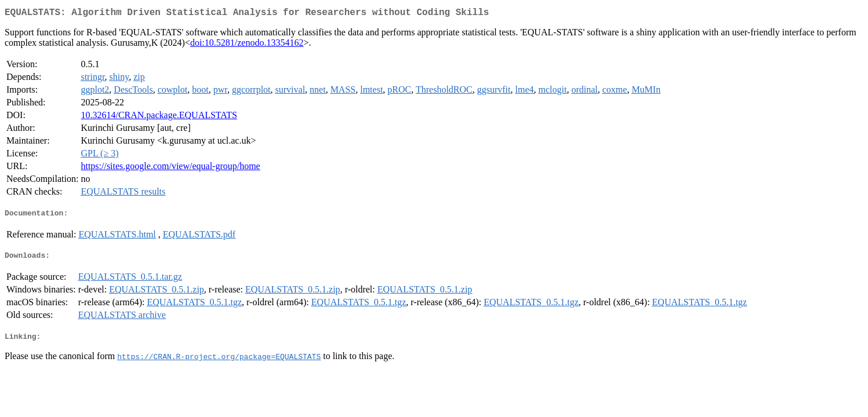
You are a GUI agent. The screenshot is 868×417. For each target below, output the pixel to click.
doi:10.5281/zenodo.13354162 (247, 45)
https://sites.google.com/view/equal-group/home (170, 168)
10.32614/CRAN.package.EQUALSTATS (159, 117)
